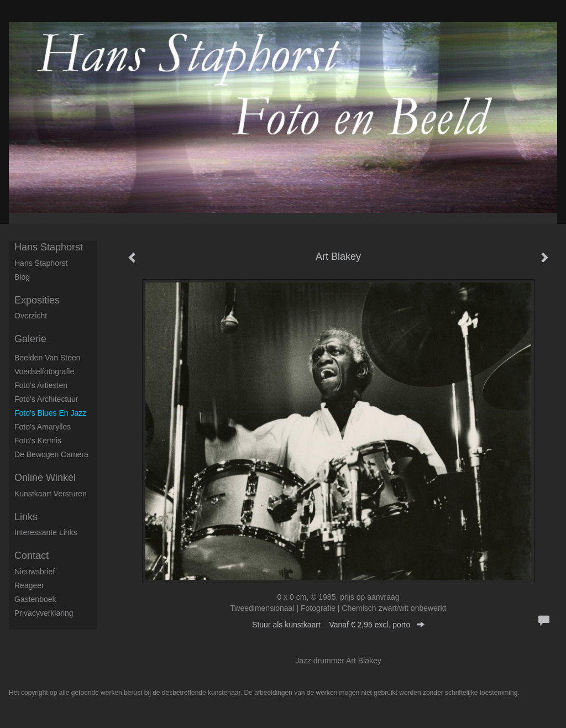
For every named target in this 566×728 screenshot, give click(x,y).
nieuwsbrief (35, 572)
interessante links (46, 532)
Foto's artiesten (41, 385)
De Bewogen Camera (51, 454)
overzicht (31, 316)
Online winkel (45, 478)
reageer (29, 585)
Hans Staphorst (49, 247)
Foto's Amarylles (43, 427)
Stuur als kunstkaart (338, 625)
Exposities (37, 300)
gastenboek (35, 599)
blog (22, 277)
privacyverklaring (44, 613)
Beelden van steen (48, 358)
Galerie (30, 339)
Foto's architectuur (46, 399)
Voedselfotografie (44, 371)
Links (26, 517)
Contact (32, 556)
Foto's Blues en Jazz (50, 413)
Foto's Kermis (38, 441)
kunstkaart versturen (51, 494)
